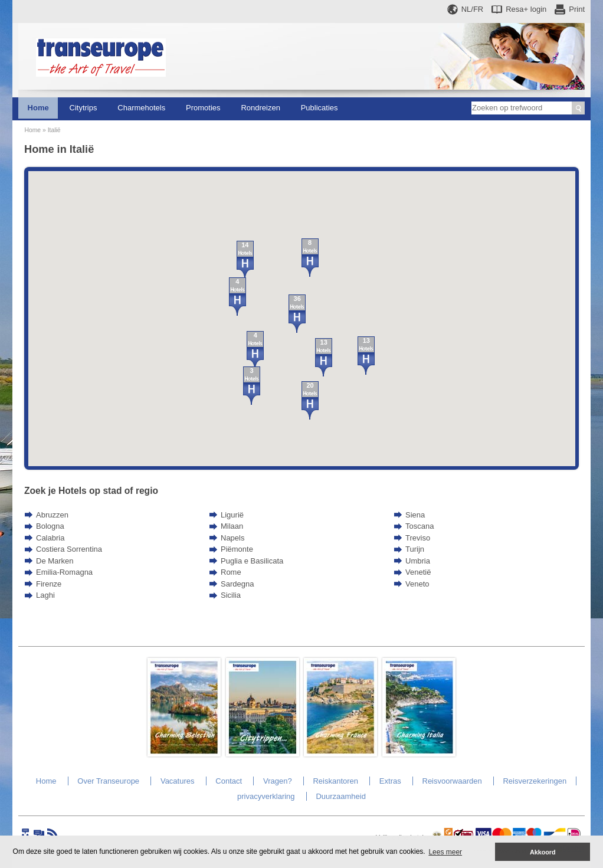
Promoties (203, 108)
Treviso (418, 538)
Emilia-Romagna (64, 572)
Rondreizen (260, 108)
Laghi (45, 595)
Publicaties (319, 108)
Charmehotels (141, 108)
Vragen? (278, 781)
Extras (390, 781)
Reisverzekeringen (535, 781)
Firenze (49, 584)
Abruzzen (52, 515)
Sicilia (231, 595)
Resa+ (526, 9)
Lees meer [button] (445, 852)
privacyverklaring (266, 796)
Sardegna (237, 584)
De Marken (55, 561)
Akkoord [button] (543, 852)
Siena (415, 515)
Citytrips (83, 108)
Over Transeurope (108, 781)
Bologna (50, 526)
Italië (54, 130)
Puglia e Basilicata (252, 561)
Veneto (417, 584)
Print (577, 9)
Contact (229, 781)
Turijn (415, 549)
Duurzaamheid (341, 796)
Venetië (418, 572)
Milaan (232, 526)
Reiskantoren (335, 781)
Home (38, 108)
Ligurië (232, 515)
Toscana (420, 526)
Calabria (50, 538)
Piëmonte (237, 549)
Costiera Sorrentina (69, 549)
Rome (231, 572)
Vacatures (178, 781)
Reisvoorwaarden (452, 781)
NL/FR (473, 9)
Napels (232, 538)
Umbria (418, 561)
